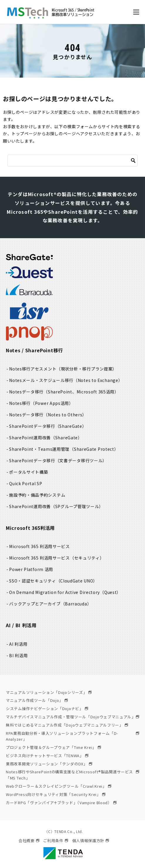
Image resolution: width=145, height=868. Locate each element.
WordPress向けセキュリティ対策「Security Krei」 (56, 794)
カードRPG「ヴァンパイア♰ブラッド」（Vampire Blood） (61, 803)
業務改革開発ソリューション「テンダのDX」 (49, 764)
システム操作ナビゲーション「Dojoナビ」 (47, 708)
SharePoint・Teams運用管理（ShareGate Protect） (64, 449)
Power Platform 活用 (31, 569)
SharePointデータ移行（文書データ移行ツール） (58, 460)
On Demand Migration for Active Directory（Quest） (65, 592)
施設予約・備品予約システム (37, 495)
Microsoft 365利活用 (30, 528)
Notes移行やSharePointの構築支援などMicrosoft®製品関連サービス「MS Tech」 (72, 775)
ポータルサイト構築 (28, 472)
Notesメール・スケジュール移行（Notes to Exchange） (66, 380)
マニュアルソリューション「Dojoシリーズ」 (49, 692)
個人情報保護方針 (91, 841)
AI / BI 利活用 (21, 625)
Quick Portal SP (26, 483)
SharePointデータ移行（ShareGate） (48, 426)
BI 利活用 (18, 655)
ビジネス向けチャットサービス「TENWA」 (47, 756)
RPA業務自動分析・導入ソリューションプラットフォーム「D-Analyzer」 (72, 736)
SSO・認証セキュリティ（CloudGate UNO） (53, 581)
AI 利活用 (18, 644)
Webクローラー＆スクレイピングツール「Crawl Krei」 (59, 786)
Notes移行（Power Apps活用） (41, 403)
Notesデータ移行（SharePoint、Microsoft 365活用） (64, 392)
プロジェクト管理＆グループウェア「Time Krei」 (53, 747)
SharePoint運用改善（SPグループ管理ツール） (56, 506)
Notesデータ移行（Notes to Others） (48, 415)
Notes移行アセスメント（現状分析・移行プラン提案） (63, 369)
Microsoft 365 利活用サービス (39, 546)
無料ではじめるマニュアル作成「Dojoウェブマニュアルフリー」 (67, 725)
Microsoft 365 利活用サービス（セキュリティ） (57, 558)
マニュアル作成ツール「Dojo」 (37, 700)
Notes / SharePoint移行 (34, 350)
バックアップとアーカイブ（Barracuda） (50, 604)
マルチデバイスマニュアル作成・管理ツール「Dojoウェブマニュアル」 (72, 717)
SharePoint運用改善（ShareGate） (46, 438)
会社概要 (29, 841)
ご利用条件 (56, 841)
